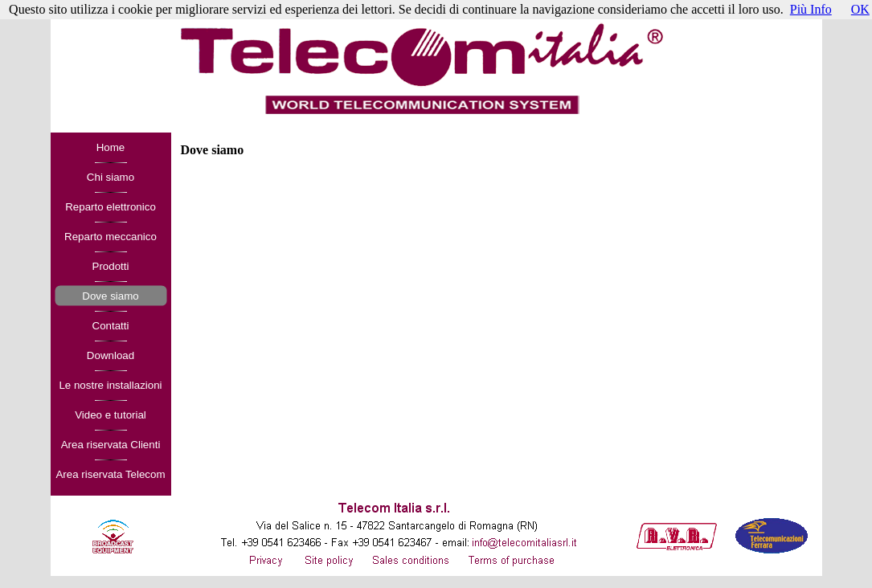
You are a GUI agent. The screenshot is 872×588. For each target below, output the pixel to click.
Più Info (811, 9)
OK (860, 9)
